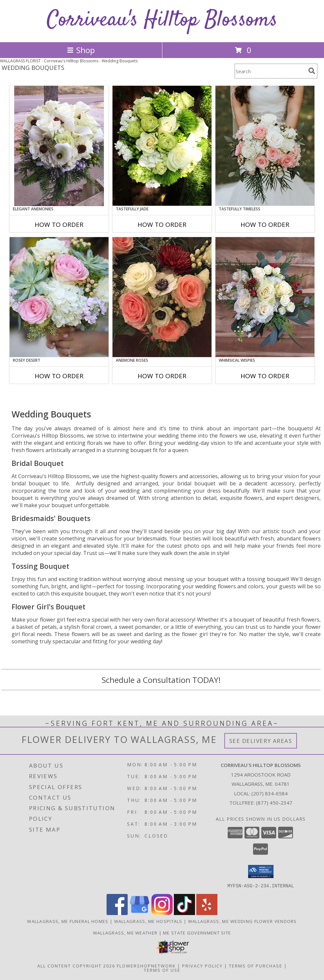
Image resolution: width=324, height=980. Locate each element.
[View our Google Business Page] (140, 913)
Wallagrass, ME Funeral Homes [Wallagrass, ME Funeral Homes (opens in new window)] (68, 921)
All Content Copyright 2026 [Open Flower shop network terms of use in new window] (76, 965)
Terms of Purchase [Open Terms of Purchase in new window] (256, 965)
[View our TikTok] (184, 913)
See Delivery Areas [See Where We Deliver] (261, 741)
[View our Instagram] (162, 913)
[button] (261, 872)
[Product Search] (270, 71)
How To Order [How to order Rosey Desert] (59, 376)
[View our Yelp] (207, 913)
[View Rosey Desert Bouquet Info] (59, 297)
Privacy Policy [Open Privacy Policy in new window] (202, 965)
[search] (312, 71)
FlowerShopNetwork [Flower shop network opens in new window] (146, 965)
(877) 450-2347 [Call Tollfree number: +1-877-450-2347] (274, 803)
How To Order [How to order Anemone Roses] (162, 376)
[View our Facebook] (117, 913)
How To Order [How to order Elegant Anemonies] (59, 225)
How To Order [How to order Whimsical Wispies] (265, 376)
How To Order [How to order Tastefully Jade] (162, 225)
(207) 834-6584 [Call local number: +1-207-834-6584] (270, 793)
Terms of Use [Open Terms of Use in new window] (162, 970)
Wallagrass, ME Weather (125, 933)
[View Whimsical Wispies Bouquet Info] (265, 297)
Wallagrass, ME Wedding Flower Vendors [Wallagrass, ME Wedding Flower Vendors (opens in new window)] (243, 921)
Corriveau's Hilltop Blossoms (162, 20)
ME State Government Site (197, 933)
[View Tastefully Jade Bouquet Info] (162, 146)
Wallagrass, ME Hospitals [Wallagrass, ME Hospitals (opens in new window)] (148, 921)
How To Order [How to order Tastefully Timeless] (265, 225)
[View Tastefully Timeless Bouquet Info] (265, 146)
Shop (81, 50)
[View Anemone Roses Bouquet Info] (162, 297)
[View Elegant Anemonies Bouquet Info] (59, 146)
